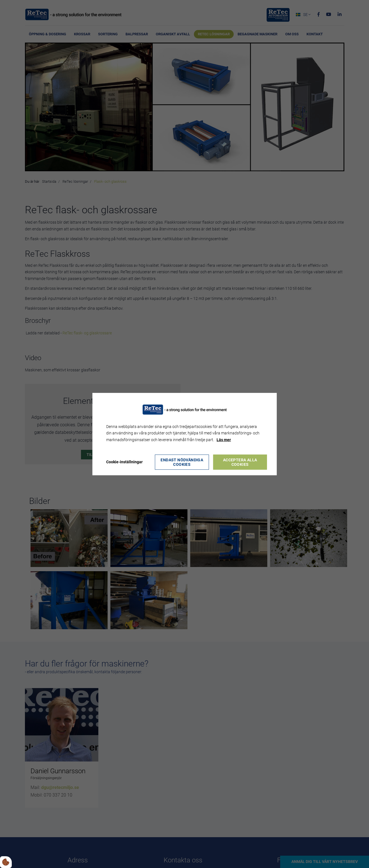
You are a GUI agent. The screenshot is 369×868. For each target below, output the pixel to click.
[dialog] (184, 434)
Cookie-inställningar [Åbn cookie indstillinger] (124, 462)
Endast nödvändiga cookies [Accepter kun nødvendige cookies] (182, 462)
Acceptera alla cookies (240, 462)
